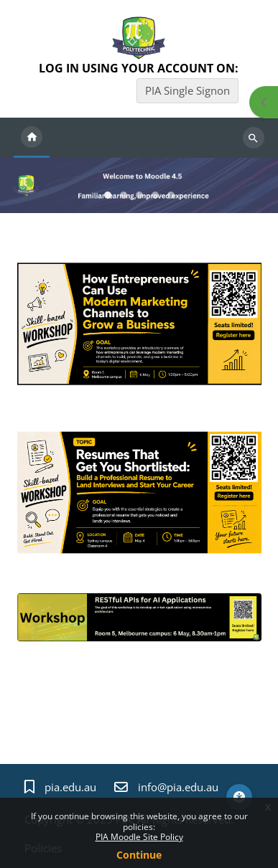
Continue (139, 855)
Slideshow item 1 (124, 195)
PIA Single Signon (187, 90)
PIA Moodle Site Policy (139, 837)
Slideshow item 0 (108, 195)
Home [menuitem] (32, 138)
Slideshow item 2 (139, 195)
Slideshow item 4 (171, 195)
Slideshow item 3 (155, 195)
